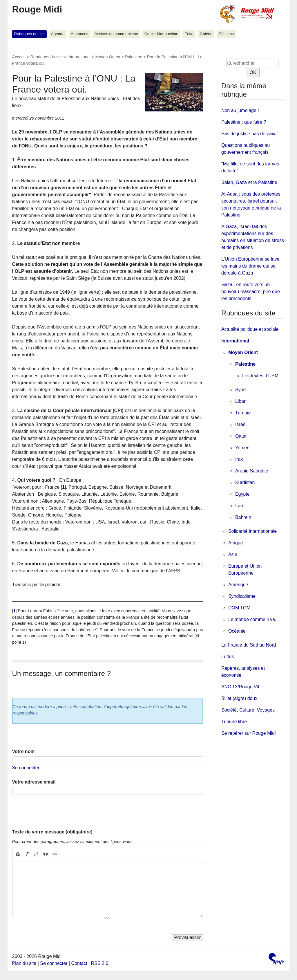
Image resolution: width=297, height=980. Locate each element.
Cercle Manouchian (161, 34)
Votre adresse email (34, 782)
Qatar (241, 436)
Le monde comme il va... (253, 619)
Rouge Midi (37, 9)
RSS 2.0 (100, 963)
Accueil (19, 57)
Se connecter (26, 768)
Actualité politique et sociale (250, 329)
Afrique (236, 543)
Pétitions (226, 34)
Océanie (237, 631)
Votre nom (23, 751)
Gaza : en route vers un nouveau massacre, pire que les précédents (251, 292)
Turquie (243, 413)
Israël (241, 424)
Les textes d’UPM (260, 376)
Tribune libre (234, 722)
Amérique (238, 585)
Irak (239, 459)
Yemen (242, 448)
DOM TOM (239, 608)
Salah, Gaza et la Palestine (249, 182)
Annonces (79, 34)
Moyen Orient (108, 57)
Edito (189, 34)
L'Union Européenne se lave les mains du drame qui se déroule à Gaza (250, 266)
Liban (241, 401)
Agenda (58, 34)
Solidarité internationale (252, 531)
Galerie (206, 34)
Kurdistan (245, 482)
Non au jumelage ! (240, 110)
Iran (239, 506)
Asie (233, 554)
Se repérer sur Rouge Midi (249, 733)
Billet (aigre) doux (239, 698)
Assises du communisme (116, 34)
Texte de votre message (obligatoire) (52, 832)
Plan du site (24, 963)
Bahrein (243, 517)
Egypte (242, 494)
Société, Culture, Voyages (248, 710)
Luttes (228, 657)
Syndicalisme (242, 596)
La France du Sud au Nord (249, 645)
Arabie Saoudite (252, 471)
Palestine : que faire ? (244, 122)
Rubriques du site (29, 34)
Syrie (240, 390)
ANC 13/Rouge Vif (240, 687)
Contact (79, 963)
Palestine (134, 57)
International (79, 57)
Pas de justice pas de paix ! (250, 134)
